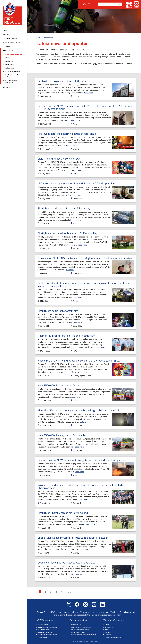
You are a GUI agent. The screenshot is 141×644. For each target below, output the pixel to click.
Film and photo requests (12, 71)
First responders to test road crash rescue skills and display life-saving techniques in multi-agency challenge (85, 285)
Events (7, 58)
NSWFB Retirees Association (80, 630)
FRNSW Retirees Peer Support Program (84, 635)
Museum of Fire (76, 625)
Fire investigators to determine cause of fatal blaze (67, 134)
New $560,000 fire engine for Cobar (58, 385)
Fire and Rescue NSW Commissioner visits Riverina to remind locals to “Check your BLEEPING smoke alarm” (85, 107)
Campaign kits (9, 61)
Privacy (107, 630)
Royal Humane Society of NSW (81, 632)
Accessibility (109, 627)
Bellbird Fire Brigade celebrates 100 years (62, 81)
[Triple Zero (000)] (136, 4)
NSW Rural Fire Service (45, 632)
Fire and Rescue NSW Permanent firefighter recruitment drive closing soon (81, 460)
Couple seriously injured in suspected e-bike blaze (66, 563)
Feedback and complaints (113, 637)
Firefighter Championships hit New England (63, 513)
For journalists (9, 64)
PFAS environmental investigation (11, 81)
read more (89, 93)
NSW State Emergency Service (47, 635)
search (119, 4)
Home (5, 30)
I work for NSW (43, 637)
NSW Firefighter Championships (81, 627)
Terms (107, 625)
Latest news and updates (13, 54)
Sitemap (107, 632)
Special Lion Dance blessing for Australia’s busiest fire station (73, 538)
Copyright (108, 635)
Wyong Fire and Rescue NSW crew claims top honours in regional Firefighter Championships (82, 486)
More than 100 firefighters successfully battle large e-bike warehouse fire (80, 410)
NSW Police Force (43, 630)
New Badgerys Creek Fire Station (13, 76)
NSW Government (43, 625)
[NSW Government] (129, 4)
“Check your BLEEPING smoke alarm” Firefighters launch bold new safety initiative (85, 258)
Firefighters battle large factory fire (58, 311)
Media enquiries (10, 68)
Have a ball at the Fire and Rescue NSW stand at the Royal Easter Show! (79, 361)
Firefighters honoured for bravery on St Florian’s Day (68, 233)
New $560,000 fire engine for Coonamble (61, 435)
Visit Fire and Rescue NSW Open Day (59, 159)
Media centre (48, 37)
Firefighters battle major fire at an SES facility (64, 208)
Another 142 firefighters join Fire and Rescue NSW (67, 336)
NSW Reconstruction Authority (47, 627)
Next (69, 592)
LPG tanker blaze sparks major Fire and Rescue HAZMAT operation (76, 183)
